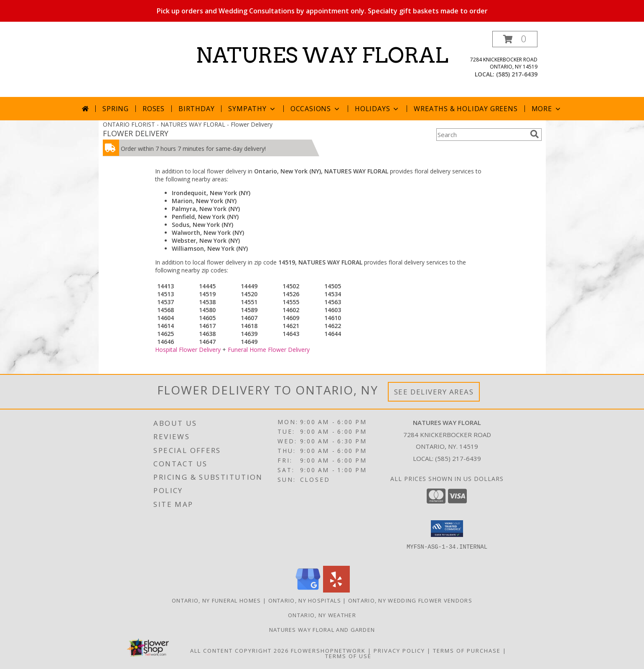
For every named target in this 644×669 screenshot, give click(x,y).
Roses (154, 109)
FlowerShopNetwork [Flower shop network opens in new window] (328, 651)
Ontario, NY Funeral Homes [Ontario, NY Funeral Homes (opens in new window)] (216, 600)
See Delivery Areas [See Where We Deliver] (434, 392)
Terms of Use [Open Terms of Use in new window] (348, 656)
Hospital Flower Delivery (188, 350)
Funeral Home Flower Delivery (269, 350)
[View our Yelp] (336, 590)
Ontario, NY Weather (322, 615)
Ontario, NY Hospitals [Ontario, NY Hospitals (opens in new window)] (305, 600)
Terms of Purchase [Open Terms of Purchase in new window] (467, 651)
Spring (116, 109)
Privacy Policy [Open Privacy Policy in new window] (399, 651)
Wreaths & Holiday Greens (466, 109)
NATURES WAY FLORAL (322, 55)
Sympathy (252, 109)
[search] (535, 134)
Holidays (377, 109)
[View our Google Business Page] (308, 590)
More (547, 109)
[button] (515, 39)
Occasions (316, 109)
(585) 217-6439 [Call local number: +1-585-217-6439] (517, 74)
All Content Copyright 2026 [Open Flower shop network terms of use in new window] (239, 651)
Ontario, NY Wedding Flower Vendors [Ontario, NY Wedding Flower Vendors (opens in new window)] (410, 600)
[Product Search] (481, 135)
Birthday (196, 109)
